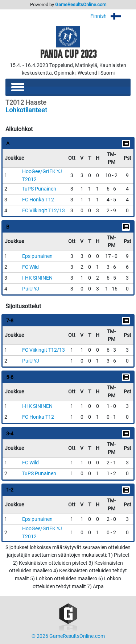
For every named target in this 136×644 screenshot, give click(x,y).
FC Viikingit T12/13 (44, 211)
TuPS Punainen (39, 189)
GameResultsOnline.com (81, 5)
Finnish (110, 16)
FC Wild (30, 267)
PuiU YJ (31, 289)
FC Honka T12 (38, 200)
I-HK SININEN (37, 278)
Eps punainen (37, 256)
